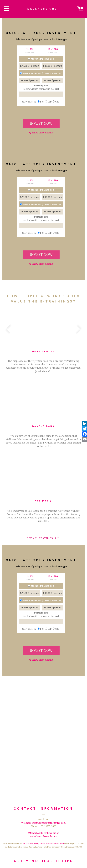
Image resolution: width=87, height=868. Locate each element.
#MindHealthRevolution (44, 836)
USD (49, 102)
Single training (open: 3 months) (41, 73)
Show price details (41, 133)
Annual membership (41, 59)
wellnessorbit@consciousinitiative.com (44, 823)
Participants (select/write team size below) (41, 87)
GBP (56, 102)
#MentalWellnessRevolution (43, 833)
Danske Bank (43, 426)
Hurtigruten (43, 351)
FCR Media (43, 501)
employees (30, 52)
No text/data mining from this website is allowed (43, 843)
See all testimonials (44, 538)
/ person (30, 66)
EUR (41, 102)
